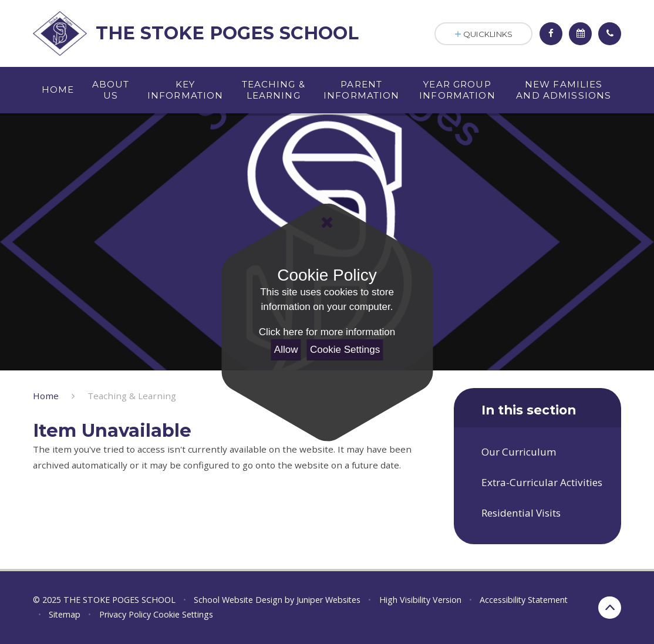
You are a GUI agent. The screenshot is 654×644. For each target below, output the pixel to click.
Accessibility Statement (524, 600)
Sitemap (65, 614)
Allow (286, 350)
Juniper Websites (328, 600)
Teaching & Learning (132, 396)
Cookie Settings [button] (183, 614)
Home (46, 396)
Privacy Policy (125, 614)
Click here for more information (327, 332)
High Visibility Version (420, 600)
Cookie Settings (345, 350)
